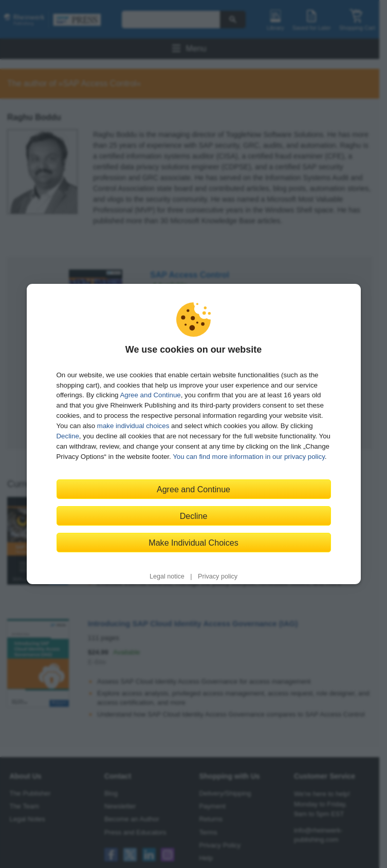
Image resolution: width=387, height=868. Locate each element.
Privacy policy (218, 576)
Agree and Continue (150, 395)
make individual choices (133, 426)
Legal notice (167, 576)
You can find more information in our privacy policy (249, 457)
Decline (68, 436)
